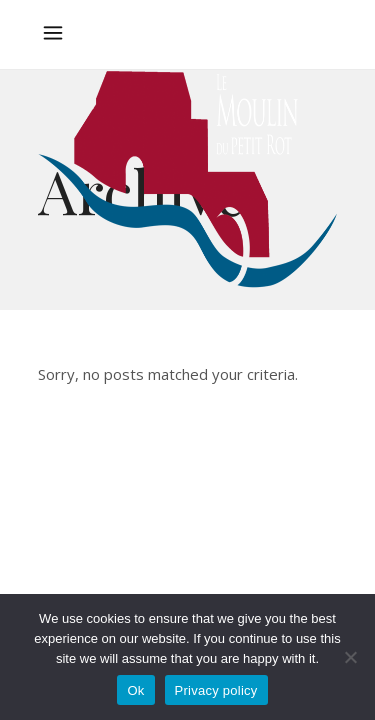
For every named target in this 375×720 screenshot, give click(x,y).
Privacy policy (216, 690)
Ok (135, 690)
